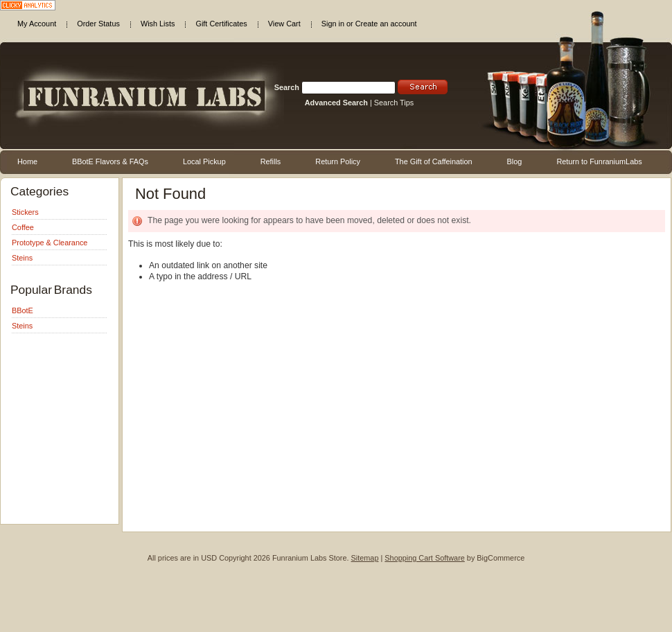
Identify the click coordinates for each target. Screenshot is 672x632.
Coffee (23, 227)
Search (287, 87)
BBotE (23, 310)
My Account (37, 24)
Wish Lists (158, 24)
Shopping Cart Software (424, 558)
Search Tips (394, 103)
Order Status (98, 24)
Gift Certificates (221, 24)
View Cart (284, 24)
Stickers (25, 212)
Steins (22, 258)
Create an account (386, 24)
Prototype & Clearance (50, 243)
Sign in (333, 24)
